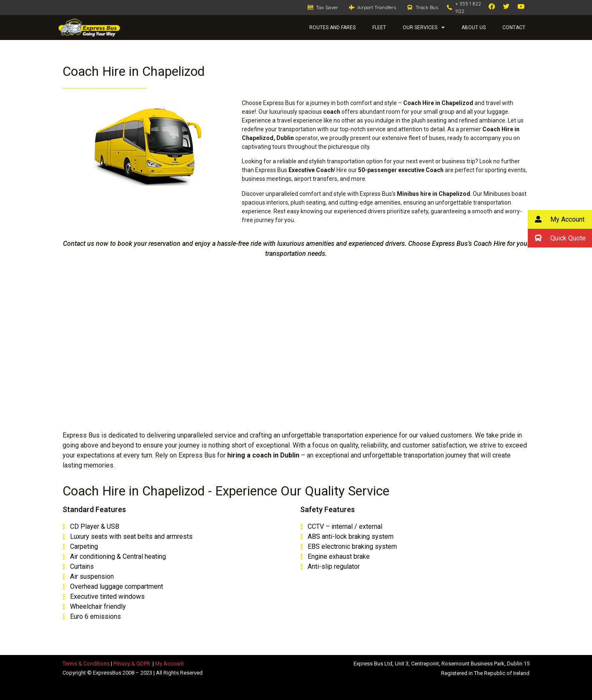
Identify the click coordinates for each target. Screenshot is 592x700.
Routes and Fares (332, 27)
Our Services (424, 27)
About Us (474, 27)
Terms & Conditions (86, 664)
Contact (514, 27)
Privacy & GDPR (132, 664)
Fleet (379, 27)
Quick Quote (557, 238)
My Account (169, 664)
